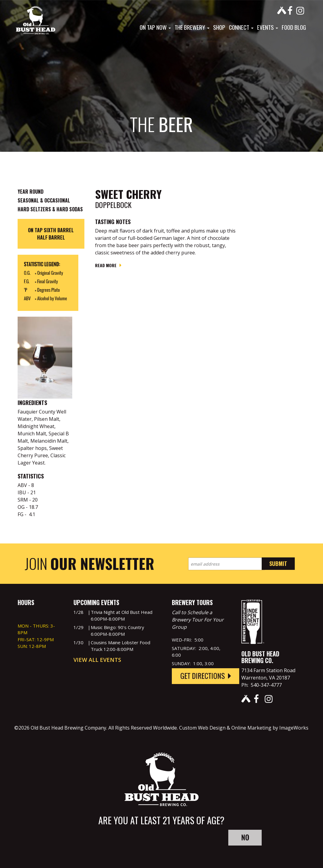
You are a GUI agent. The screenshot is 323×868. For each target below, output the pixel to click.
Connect (241, 27)
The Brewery (192, 27)
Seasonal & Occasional (44, 200)
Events (268, 27)
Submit (278, 563)
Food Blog (294, 27)
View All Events (97, 660)
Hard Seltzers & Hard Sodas (50, 209)
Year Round (31, 192)
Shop (219, 27)
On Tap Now (155, 27)
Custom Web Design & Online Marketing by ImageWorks (244, 728)
